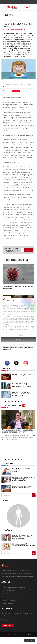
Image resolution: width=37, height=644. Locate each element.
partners (16, 305)
